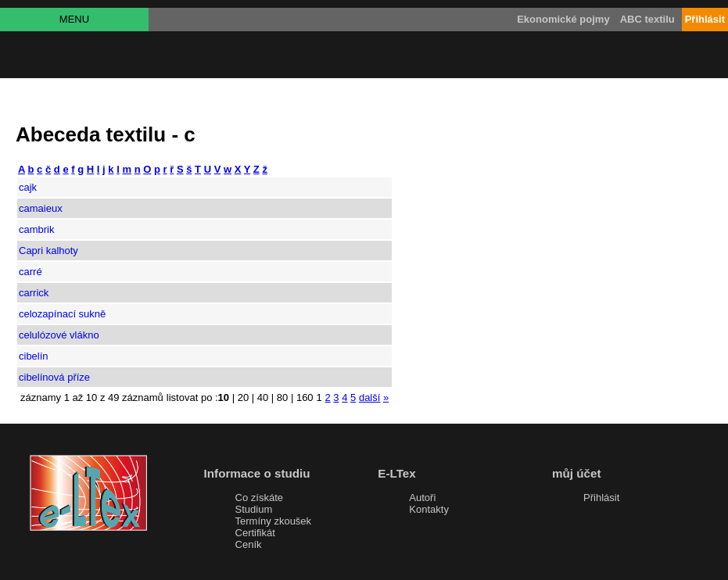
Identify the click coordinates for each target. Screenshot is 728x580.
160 (305, 397)
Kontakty (429, 509)
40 (263, 397)
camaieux (41, 208)
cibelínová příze (54, 377)
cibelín (34, 356)
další (369, 397)
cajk (28, 187)
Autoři (422, 498)
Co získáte (259, 498)
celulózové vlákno (59, 335)
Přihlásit (601, 498)
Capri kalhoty (48, 251)
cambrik (37, 229)
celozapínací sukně (62, 314)
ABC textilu (647, 19)
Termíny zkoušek (274, 521)
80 (282, 397)
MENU (74, 19)
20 (243, 397)
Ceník (249, 544)
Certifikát (255, 533)
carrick (34, 293)
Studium (254, 509)
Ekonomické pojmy (563, 19)
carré (30, 272)
